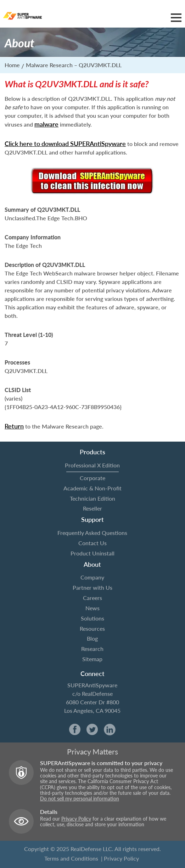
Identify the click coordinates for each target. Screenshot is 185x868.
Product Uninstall (92, 553)
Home (12, 65)
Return (14, 426)
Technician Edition (92, 498)
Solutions (92, 618)
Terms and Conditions (71, 858)
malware (46, 124)
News (92, 608)
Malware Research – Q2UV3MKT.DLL (74, 65)
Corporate (92, 478)
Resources (92, 628)
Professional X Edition (92, 465)
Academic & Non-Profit (92, 488)
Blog (92, 638)
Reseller (92, 508)
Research (92, 649)
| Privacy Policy (120, 858)
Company (92, 577)
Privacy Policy (76, 819)
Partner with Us (92, 587)
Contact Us (92, 543)
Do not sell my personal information (80, 799)
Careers (92, 598)
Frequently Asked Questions (92, 533)
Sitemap (92, 659)
